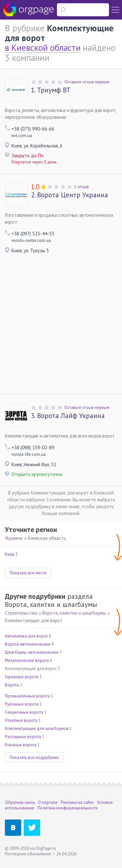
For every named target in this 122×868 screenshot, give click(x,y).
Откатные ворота (21, 720)
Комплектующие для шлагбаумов (37, 728)
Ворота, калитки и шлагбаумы (74, 613)
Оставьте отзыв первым (87, 82)
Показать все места (28, 573)
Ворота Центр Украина (69, 195)
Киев (10, 554)
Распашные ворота (23, 737)
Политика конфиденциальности (68, 808)
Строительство (21, 613)
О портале (48, 802)
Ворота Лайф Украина (68, 416)
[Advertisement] (61, 330)
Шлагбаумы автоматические (32, 652)
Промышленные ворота (27, 696)
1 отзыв (81, 187)
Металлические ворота (27, 660)
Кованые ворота (21, 745)
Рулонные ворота (22, 704)
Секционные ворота (24, 712)
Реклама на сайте (77, 802)
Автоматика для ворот (26, 636)
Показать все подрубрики (34, 757)
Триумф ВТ (51, 90)
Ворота (12, 685)
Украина (14, 538)
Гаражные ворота (22, 677)
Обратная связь (20, 802)
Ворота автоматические (28, 644)
